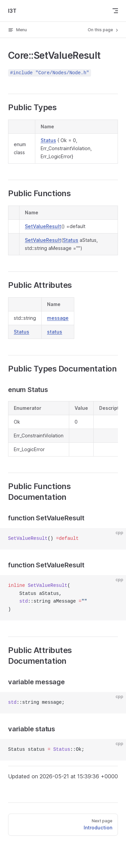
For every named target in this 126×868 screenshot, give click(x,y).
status (55, 332)
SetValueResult (43, 226)
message (58, 318)
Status (48, 140)
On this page (103, 30)
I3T (12, 11)
